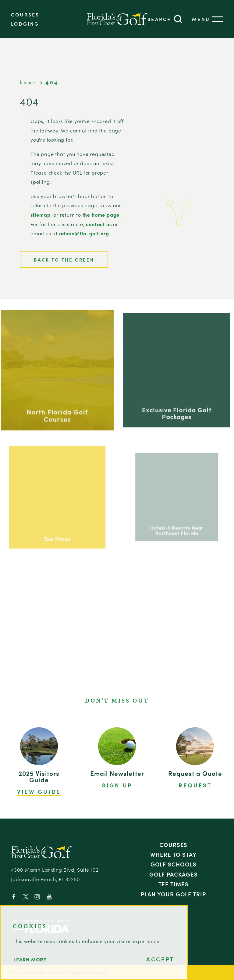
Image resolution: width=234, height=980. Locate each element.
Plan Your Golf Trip (173, 894)
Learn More (30, 959)
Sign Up (117, 785)
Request (195, 785)
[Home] (117, 19)
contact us (99, 224)
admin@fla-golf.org (84, 233)
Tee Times (174, 884)
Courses (25, 14)
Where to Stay (173, 854)
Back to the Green (64, 260)
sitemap (41, 215)
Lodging (25, 24)
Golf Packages (174, 874)
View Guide (39, 792)
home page (106, 215)
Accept (160, 959)
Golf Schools (174, 864)
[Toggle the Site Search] (165, 19)
